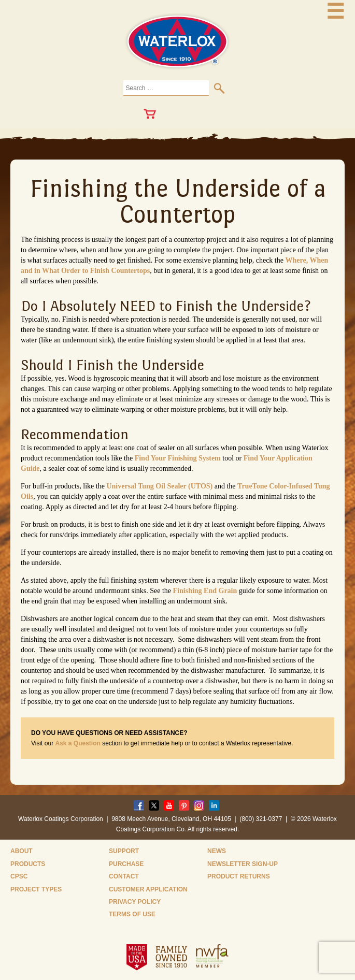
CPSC (19, 876)
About (22, 851)
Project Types (36, 889)
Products (28, 864)
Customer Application (148, 889)
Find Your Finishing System (178, 458)
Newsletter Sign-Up (243, 864)
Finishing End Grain (205, 591)
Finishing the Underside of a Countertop (178, 201)
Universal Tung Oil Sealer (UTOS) (159, 486)
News (217, 851)
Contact (124, 876)
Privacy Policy (135, 902)
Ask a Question (77, 743)
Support (124, 851)
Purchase (126, 864)
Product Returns (239, 876)
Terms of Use (132, 914)
